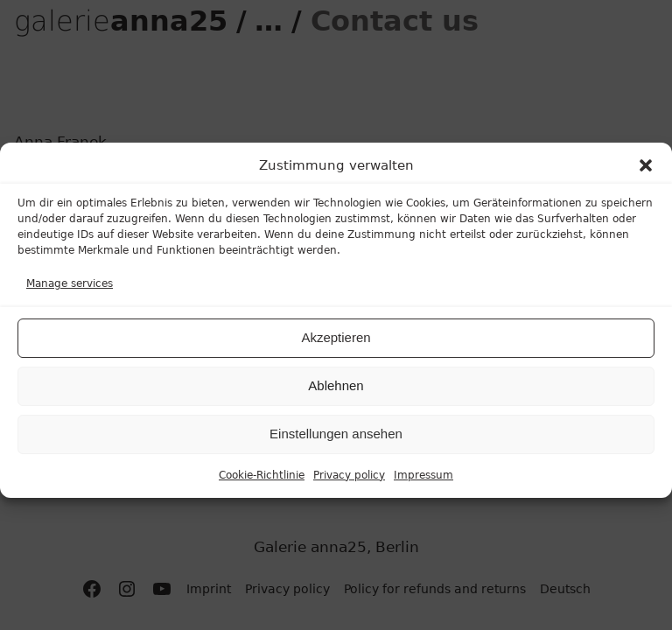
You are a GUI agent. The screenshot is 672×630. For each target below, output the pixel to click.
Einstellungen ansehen (336, 441)
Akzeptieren (336, 344)
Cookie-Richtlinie (262, 481)
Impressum (423, 481)
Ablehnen (336, 392)
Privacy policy (349, 481)
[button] (646, 172)
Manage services (70, 290)
